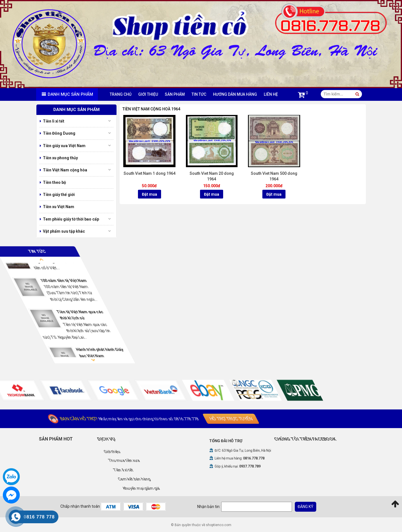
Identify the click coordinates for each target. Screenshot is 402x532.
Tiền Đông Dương (59, 133)
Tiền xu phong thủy (60, 158)
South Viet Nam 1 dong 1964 (150, 173)
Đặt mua (150, 194)
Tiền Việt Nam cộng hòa (65, 170)
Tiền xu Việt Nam (59, 207)
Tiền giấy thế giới (59, 195)
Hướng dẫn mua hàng (235, 94)
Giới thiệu (148, 94)
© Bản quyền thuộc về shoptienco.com (201, 525)
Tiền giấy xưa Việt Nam (64, 146)
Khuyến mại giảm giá (176, 488)
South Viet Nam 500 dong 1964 (274, 176)
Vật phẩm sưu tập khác (64, 231)
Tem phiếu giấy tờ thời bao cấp (71, 219)
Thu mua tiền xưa (176, 461)
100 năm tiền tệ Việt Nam (130, 280)
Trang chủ (121, 94)
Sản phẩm (175, 94)
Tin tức (199, 94)
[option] (118, 291)
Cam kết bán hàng (174, 479)
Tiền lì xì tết (54, 121)
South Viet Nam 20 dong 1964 (212, 176)
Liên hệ (271, 94)
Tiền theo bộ (54, 182)
